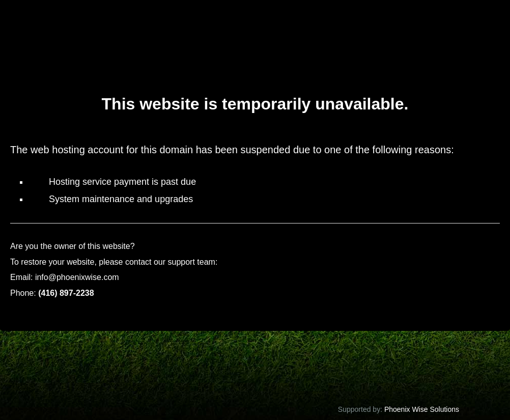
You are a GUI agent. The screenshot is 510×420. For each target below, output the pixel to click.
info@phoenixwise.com (77, 277)
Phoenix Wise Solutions (421, 409)
